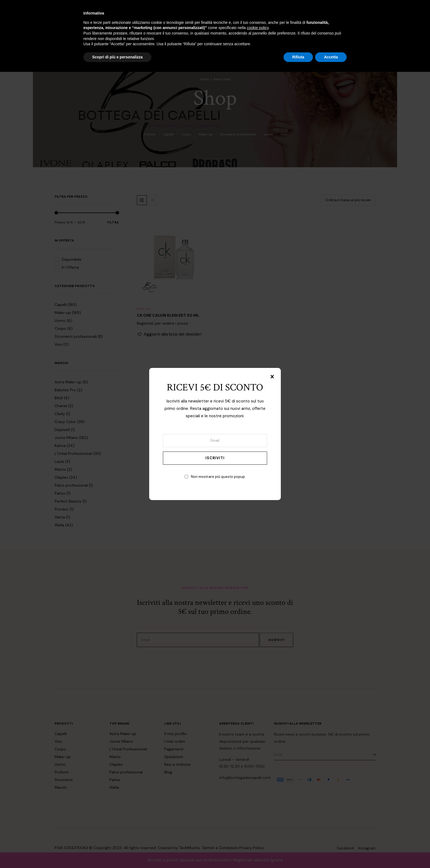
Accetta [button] (331, 853)
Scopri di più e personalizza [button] (117, 853)
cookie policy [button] (258, 824)
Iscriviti (215, 458)
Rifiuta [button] (298, 853)
